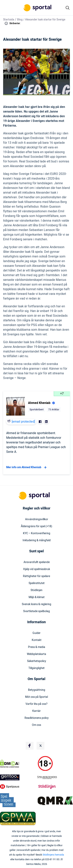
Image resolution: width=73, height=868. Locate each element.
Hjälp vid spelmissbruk (37, 569)
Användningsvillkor (37, 519)
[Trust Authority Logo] (18, 777)
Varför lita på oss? (36, 704)
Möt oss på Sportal (36, 697)
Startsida (9, 20)
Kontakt (37, 640)
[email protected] (23, 422)
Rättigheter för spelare (36, 576)
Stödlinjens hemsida (53, 855)
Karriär (36, 711)
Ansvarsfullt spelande (37, 562)
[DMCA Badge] (18, 764)
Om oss (36, 725)
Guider (36, 633)
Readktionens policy (37, 718)
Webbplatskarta (36, 654)
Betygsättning (37, 690)
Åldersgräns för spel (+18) (36, 526)
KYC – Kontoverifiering (37, 533)
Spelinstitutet (37, 583)
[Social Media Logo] (30, 746)
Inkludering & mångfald (37, 540)
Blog (20, 20)
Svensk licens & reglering (36, 604)
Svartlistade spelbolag (36, 611)
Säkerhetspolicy (37, 661)
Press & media (37, 647)
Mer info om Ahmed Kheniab (27, 467)
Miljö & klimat (37, 597)
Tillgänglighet (36, 668)
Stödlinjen (36, 590)
